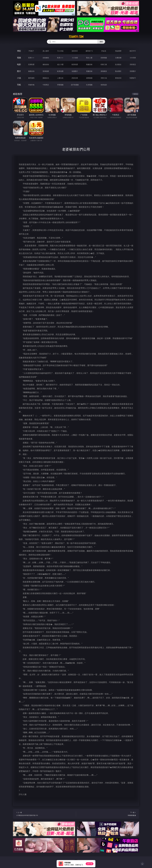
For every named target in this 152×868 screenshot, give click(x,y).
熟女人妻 (89, 58)
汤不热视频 (75, 85)
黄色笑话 (118, 78)
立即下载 (90, 864)
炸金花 (104, 51)
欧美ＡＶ (60, 58)
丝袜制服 (104, 58)
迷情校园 (89, 78)
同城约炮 (31, 85)
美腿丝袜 (89, 71)
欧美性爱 (75, 64)
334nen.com (76, 37)
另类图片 (133, 71)
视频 (19, 58)
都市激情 (31, 78)
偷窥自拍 (31, 71)
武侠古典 (75, 78)
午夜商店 (46, 85)
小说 (19, 78)
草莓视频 (60, 85)
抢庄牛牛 (133, 51)
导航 (19, 85)
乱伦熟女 (118, 64)
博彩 (19, 51)
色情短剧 (104, 85)
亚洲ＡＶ (31, 58)
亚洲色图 (46, 71)
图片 (19, 71)
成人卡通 (60, 64)
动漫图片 (75, 71)
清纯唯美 (104, 71)
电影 (19, 64)
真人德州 (46, 51)
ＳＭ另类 (133, 58)
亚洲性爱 (31, 64)
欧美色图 (60, 71)
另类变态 (133, 64)
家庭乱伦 (46, 78)
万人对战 (60, 51)
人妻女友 (60, 78)
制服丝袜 (89, 64)
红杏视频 (89, 85)
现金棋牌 (118, 51)
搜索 (101, 42)
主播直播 (118, 58)
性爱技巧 (133, 78)
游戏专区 (75, 51)
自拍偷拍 (46, 58)
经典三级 (104, 64)
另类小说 (104, 78)
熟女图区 (118, 71)
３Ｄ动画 (75, 58)
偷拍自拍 (46, 64)
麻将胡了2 (89, 51)
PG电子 (31, 51)
